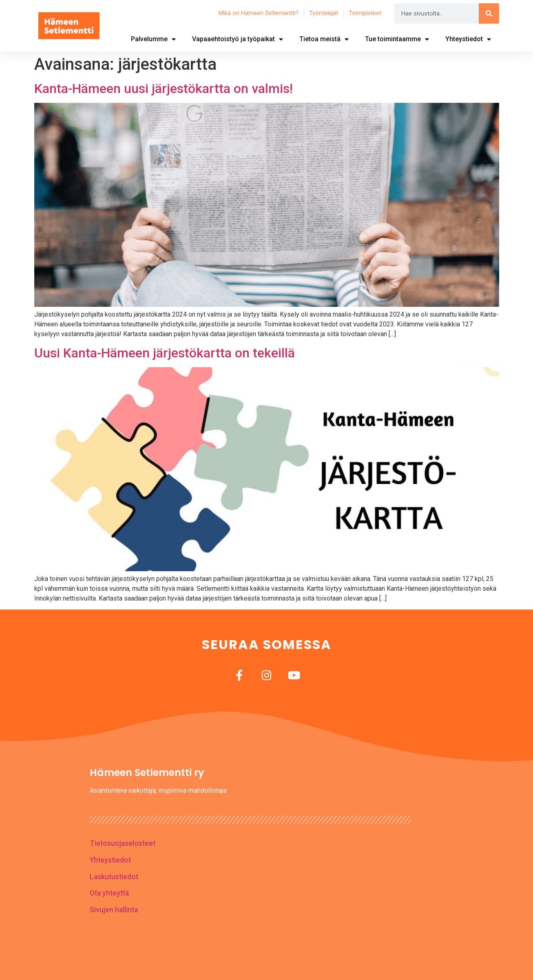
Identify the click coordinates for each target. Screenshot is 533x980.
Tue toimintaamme (397, 39)
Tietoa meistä (324, 39)
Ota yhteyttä (109, 893)
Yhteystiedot (468, 39)
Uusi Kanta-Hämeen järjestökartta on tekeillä (165, 353)
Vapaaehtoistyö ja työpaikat (238, 39)
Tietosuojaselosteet (123, 843)
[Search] (489, 13)
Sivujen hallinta (114, 910)
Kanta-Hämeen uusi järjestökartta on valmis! (164, 89)
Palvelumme (153, 39)
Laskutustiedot (114, 877)
